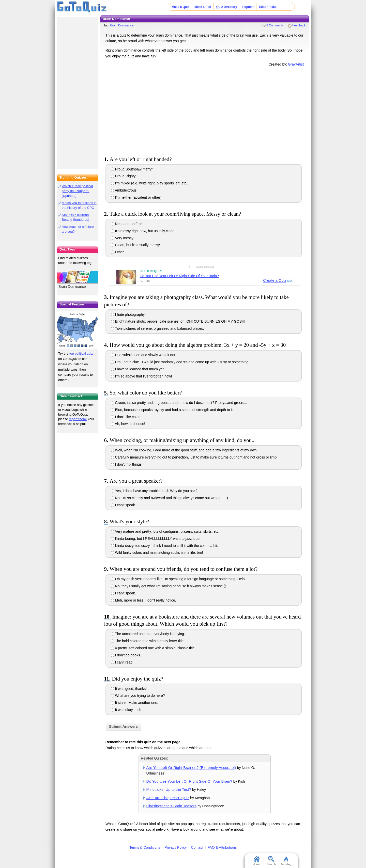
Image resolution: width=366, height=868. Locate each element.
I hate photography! (128, 314)
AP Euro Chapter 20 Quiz (168, 798)
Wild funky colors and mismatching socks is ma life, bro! (157, 553)
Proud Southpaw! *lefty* (132, 169)
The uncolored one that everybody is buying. (148, 634)
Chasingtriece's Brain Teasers (171, 806)
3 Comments (275, 25)
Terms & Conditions (145, 847)
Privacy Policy (176, 847)
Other (117, 252)
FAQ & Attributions (222, 847)
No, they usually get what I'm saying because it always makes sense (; (168, 586)
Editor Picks (268, 7)
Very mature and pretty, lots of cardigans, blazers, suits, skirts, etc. (165, 531)
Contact (197, 847)
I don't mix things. (127, 464)
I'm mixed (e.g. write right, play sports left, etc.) (150, 183)
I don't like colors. (127, 417)
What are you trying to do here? (138, 696)
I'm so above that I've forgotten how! (141, 376)
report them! (78, 419)
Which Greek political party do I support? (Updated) (77, 191)
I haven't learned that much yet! (138, 369)
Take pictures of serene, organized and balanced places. (157, 328)
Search (271, 861)
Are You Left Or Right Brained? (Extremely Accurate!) (191, 768)
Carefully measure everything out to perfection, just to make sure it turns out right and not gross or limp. (194, 457)
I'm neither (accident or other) (136, 197)
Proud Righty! (124, 176)
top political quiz (81, 353)
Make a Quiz (180, 7)
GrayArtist (296, 64)
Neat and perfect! (127, 224)
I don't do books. (126, 655)
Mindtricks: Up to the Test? (169, 789)
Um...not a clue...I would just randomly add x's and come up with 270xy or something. (180, 362)
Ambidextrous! (124, 190)
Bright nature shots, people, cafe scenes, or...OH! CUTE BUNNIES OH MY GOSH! (178, 321)
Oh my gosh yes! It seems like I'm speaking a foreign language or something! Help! (178, 579)
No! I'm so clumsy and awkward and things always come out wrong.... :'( (170, 498)
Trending (286, 861)
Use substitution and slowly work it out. (143, 355)
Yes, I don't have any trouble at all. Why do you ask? (154, 491)
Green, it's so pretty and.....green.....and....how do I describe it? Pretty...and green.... (179, 403)
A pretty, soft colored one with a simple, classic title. (153, 648)
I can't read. (122, 662)
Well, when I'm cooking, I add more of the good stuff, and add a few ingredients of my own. (184, 450)
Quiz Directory (227, 7)
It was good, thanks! (129, 689)
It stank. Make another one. (135, 703)
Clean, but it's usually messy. (136, 245)
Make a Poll (203, 7)
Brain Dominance (122, 25)
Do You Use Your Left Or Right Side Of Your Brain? (179, 276)
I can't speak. (123, 505)
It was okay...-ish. (127, 710)
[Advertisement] (205, 110)
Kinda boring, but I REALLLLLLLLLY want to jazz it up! (156, 539)
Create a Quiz (274, 281)
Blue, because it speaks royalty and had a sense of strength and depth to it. (172, 410)
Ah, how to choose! (128, 424)
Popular (248, 7)
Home (256, 861)
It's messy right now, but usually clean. (143, 231)
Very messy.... (124, 238)
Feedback (299, 25)
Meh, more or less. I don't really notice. (143, 600)
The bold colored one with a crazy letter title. (148, 641)
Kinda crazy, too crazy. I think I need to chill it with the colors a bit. (165, 546)
